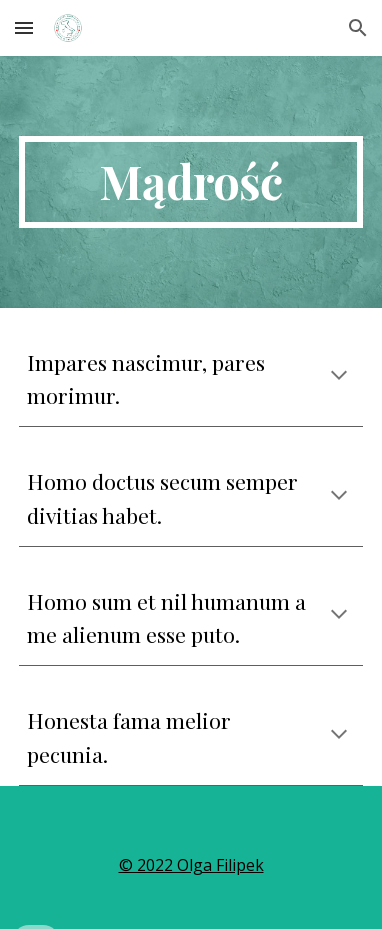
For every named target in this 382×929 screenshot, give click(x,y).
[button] (24, 27)
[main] (191, 182)
